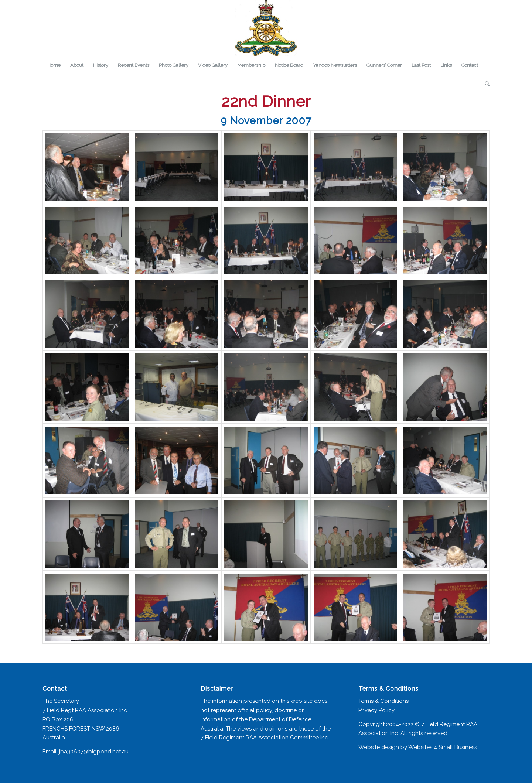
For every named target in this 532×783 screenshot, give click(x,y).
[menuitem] (54, 65)
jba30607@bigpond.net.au (94, 752)
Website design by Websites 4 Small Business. (418, 747)
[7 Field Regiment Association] (266, 28)
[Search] (485, 84)
